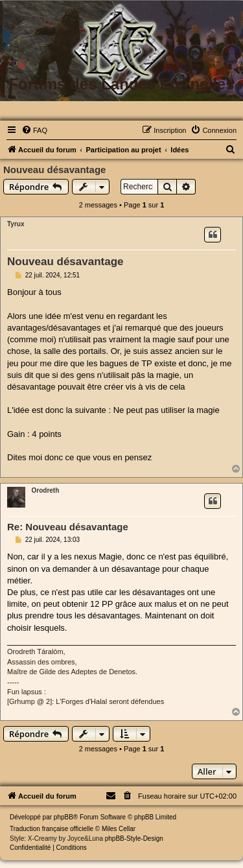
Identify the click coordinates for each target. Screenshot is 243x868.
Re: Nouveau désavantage (68, 527)
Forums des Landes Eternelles (121, 84)
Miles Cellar (119, 829)
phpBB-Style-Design (134, 839)
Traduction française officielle (52, 829)
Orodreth (46, 490)
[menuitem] (34, 130)
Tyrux (16, 224)
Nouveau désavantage (54, 170)
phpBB (64, 817)
